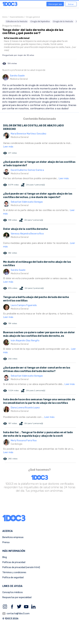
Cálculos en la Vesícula (17, 21)
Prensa (6, 542)
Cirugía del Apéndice (40, 21)
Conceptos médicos (13, 592)
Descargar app (55, 4)
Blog (5, 557)
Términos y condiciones (14, 572)
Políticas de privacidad (14, 562)
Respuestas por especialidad (17, 597)
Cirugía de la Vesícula (63, 21)
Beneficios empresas (13, 537)
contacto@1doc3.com (16, 614)
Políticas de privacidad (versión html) (21, 567)
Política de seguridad (13, 577)
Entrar (71, 4)
